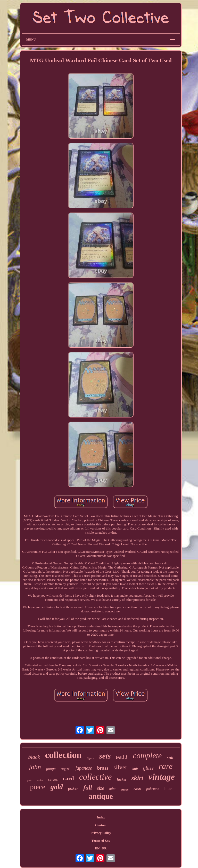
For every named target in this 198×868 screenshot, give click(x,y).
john (35, 767)
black (34, 757)
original (65, 769)
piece (38, 787)
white (40, 780)
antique (101, 796)
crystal (125, 790)
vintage (162, 777)
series (53, 779)
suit (170, 758)
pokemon (153, 789)
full (88, 788)
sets (105, 756)
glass (148, 768)
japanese (84, 768)
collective (95, 777)
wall (122, 757)
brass (103, 768)
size (101, 788)
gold (57, 787)
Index (101, 817)
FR (104, 848)
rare (166, 766)
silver (120, 767)
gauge (51, 769)
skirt (137, 778)
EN (97, 848)
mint (113, 789)
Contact (101, 825)
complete (147, 756)
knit (135, 769)
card (68, 778)
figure (90, 758)
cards (137, 789)
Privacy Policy (101, 833)
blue (168, 789)
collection (63, 755)
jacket (122, 779)
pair (29, 780)
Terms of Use (101, 841)
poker (73, 788)
